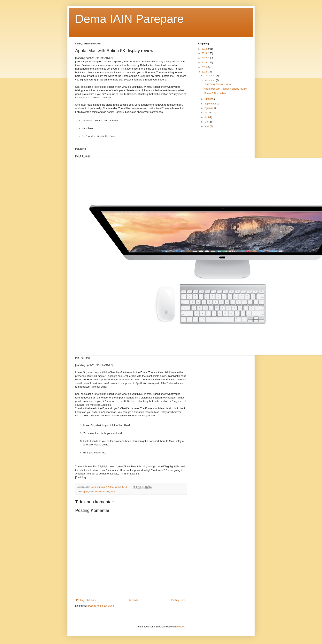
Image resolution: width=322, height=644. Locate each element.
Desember (210, 76)
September (211, 104)
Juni (207, 117)
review (106, 492)
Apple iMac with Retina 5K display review (225, 89)
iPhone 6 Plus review (215, 93)
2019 (205, 49)
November (210, 80)
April (207, 126)
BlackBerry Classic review (217, 84)
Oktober (209, 99)
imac (92, 492)
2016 (205, 63)
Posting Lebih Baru (86, 600)
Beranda (133, 600)
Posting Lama (178, 600)
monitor (99, 492)
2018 (205, 53)
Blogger (180, 627)
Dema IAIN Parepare (130, 19)
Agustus (209, 108)
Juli (207, 113)
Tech (112, 492)
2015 (205, 67)
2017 (205, 58)
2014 (205, 72)
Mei (207, 122)
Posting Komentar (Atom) (101, 606)
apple (86, 492)
